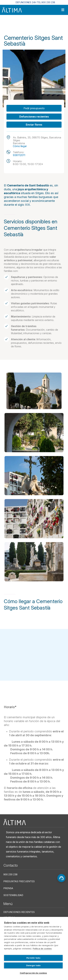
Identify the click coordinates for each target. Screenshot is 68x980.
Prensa (8, 888)
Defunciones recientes (34, 117)
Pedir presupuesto (34, 108)
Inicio (7, 24)
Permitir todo (33, 958)
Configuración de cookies (33, 973)
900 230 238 (10, 874)
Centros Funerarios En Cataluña (29, 24)
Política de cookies (42, 949)
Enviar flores (34, 125)
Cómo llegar (20, 146)
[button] (34, 391)
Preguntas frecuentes (19, 881)
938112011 (19, 155)
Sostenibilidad (13, 895)
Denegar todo (33, 965)
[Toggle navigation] (63, 10)
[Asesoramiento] (61, 878)
